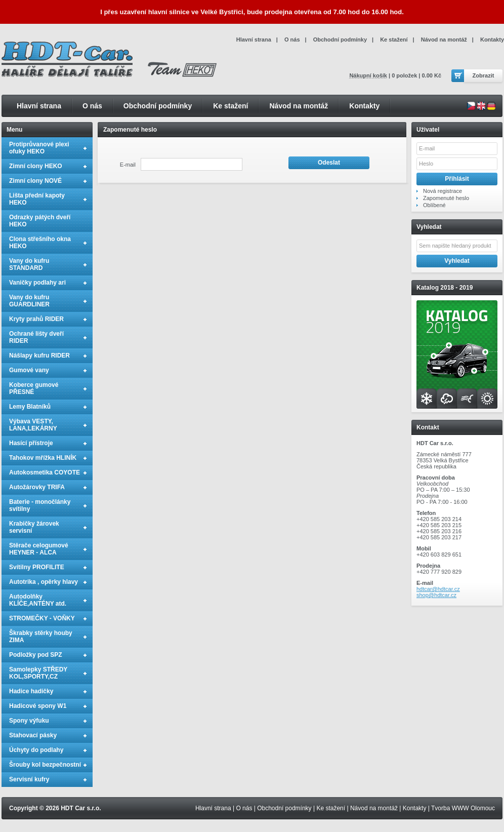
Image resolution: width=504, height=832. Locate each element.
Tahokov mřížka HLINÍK (43, 458)
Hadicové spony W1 (38, 706)
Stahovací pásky (33, 735)
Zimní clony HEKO (36, 166)
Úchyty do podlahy (36, 750)
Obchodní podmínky (158, 106)
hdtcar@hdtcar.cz (438, 589)
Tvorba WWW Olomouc (463, 808)
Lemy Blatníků (30, 407)
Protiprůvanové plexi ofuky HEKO (39, 148)
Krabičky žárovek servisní (34, 527)
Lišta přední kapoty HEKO (37, 199)
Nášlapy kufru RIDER (39, 355)
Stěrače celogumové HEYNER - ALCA (39, 549)
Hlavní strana (39, 106)
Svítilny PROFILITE (37, 567)
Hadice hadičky (31, 691)
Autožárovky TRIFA (37, 487)
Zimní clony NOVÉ (35, 181)
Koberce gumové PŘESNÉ (34, 388)
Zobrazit (484, 75)
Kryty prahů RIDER (36, 319)
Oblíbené (434, 205)
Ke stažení (230, 106)
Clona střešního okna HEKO (40, 243)
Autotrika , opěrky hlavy (44, 582)
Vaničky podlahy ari (37, 283)
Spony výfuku (29, 721)
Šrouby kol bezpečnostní (45, 765)
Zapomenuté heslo (446, 198)
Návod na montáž (299, 106)
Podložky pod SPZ (36, 655)
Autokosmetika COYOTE (45, 472)
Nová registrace (443, 191)
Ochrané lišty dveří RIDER (36, 337)
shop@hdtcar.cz (436, 595)
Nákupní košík (368, 75)
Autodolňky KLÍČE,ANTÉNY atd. (38, 600)
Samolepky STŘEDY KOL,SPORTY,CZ (38, 673)
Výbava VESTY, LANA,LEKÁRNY (33, 425)
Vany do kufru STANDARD (29, 264)
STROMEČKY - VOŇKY (42, 618)
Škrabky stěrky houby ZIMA (41, 637)
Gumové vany (29, 370)
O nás (92, 106)
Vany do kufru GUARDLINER (29, 301)
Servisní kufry (29, 779)
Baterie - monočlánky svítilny (40, 505)
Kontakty (364, 106)
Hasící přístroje (31, 443)
